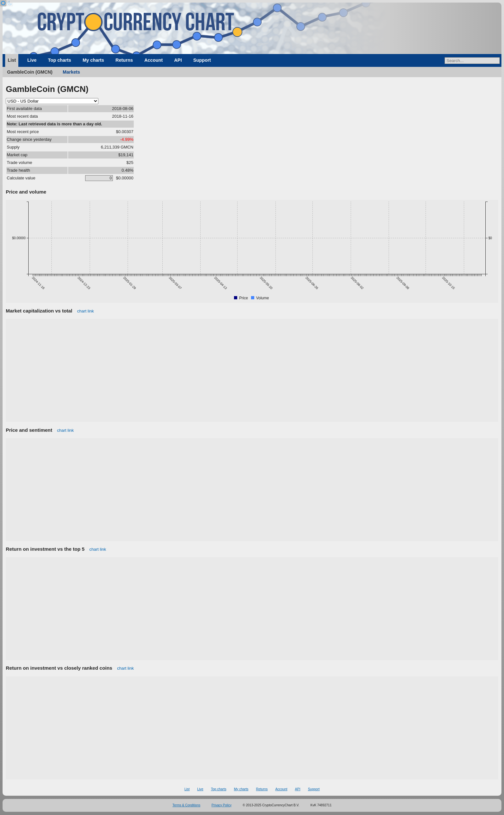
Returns (124, 60)
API (178, 60)
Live (32, 60)
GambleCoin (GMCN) (30, 72)
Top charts (59, 60)
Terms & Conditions (187, 805)
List (12, 60)
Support (202, 60)
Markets (71, 72)
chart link (85, 311)
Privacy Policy (221, 805)
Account (153, 60)
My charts (93, 60)
